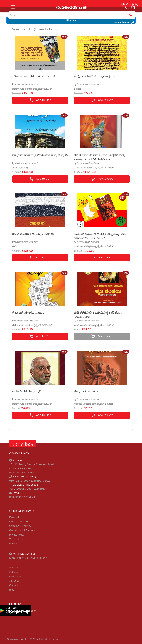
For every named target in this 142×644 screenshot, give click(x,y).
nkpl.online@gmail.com (24, 497)
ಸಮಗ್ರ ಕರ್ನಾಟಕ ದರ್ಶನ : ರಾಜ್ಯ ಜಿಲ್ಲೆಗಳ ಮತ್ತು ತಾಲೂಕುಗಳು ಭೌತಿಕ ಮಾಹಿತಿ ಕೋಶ (99, 157)
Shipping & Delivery (20, 526)
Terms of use (16, 539)
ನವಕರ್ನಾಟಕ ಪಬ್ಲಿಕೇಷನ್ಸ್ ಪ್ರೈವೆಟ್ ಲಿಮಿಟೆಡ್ (32, 89)
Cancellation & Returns (22, 530)
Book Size (15, 543)
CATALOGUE (130, 4)
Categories (15, 572)
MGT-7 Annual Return (21, 521)
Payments (15, 517)
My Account (16, 576)
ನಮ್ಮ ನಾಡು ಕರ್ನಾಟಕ (86, 391)
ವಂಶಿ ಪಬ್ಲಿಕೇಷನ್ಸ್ (20, 168)
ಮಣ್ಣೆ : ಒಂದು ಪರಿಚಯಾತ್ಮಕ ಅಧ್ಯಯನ (95, 76)
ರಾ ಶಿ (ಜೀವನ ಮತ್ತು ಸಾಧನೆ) (27, 391)
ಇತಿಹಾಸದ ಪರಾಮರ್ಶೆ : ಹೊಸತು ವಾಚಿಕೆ (34, 76)
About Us (14, 581)
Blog (12, 590)
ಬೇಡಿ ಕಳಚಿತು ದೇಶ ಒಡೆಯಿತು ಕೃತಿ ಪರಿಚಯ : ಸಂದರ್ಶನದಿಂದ (98, 314)
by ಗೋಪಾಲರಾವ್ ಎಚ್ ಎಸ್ (25, 84)
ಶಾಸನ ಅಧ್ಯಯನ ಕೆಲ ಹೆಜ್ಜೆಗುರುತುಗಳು (33, 234)
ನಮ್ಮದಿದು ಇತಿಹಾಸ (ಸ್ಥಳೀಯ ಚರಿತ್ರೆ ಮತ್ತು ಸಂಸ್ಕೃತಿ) (40, 155)
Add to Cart (40, 100)
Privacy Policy (17, 535)
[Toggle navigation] (13, 6)
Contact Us (15, 585)
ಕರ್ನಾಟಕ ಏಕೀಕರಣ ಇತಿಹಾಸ (28, 312)
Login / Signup (121, 22)
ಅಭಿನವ (77, 89)
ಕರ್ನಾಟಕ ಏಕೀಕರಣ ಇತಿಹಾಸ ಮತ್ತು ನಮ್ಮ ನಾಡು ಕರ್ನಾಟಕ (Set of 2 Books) (100, 236)
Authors (14, 567)
